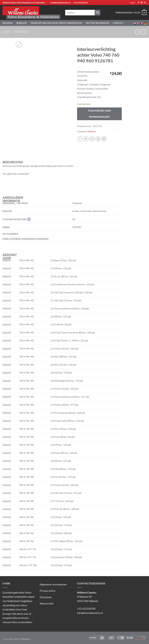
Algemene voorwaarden (53, 584)
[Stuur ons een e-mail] (142, 3)
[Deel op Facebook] (80, 139)
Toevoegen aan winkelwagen (99, 114)
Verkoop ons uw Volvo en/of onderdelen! (56, 23)
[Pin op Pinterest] (98, 139)
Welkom (8, 23)
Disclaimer (46, 597)
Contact (118, 23)
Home (7, 32)
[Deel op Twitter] (86, 139)
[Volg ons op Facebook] (139, 3)
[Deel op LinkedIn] (104, 139)
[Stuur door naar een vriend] (92, 139)
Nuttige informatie (98, 23)
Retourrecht (47, 603)
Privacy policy (48, 591)
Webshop (22, 23)
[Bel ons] (145, 3)
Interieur (21, 32)
